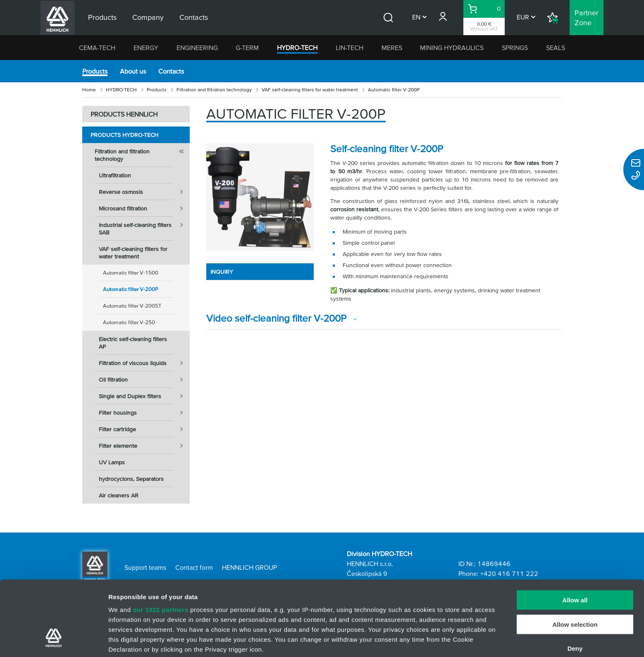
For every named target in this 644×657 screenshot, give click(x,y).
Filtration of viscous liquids (144, 363)
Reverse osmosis (144, 192)
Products (95, 71)
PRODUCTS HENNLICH (124, 114)
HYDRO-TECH (297, 48)
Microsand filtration (144, 208)
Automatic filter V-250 (129, 322)
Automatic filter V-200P (131, 289)
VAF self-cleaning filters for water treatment (310, 90)
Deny (575, 584)
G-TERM (247, 48)
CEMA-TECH (97, 48)
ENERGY (146, 48)
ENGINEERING (197, 48)
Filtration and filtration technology (214, 90)
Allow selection (575, 560)
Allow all (575, 536)
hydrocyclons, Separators (131, 479)
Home (89, 90)
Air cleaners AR (119, 495)
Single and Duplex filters (144, 396)
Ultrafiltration (115, 175)
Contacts (171, 71)
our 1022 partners (160, 546)
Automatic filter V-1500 (131, 273)
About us (133, 71)
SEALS (556, 48)
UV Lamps (112, 462)
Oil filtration (144, 380)
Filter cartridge (144, 429)
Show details (434, 641)
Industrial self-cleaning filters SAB (144, 226)
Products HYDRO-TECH (124, 135)
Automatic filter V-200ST (132, 306)
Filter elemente (144, 446)
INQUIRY (222, 272)
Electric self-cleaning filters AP (133, 343)
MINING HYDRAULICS (452, 48)
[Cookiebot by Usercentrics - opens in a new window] (54, 641)
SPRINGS (515, 48)
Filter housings (144, 413)
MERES (392, 48)
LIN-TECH (349, 48)
